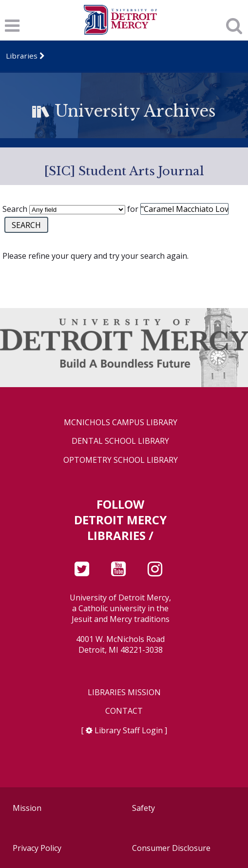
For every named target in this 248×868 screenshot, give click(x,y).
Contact (124, 711)
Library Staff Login (129, 730)
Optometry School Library (121, 460)
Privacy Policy (37, 848)
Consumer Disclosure (171, 848)
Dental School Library (120, 441)
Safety (143, 808)
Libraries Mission (124, 692)
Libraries (22, 56)
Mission (27, 808)
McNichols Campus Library (121, 423)
